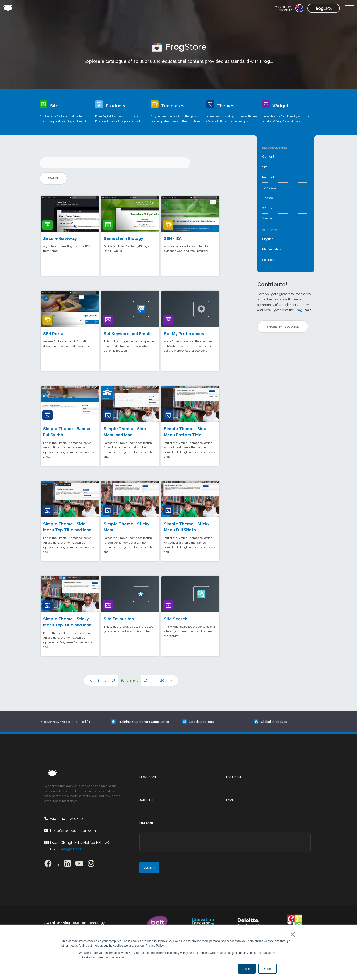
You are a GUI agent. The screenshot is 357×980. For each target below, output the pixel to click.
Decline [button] (268, 969)
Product (268, 177)
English (268, 239)
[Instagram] (91, 864)
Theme (268, 198)
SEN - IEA (173, 238)
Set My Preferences (184, 334)
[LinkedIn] (68, 864)
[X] (58, 864)
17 (146, 680)
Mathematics (272, 249)
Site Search (176, 619)
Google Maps (71, 849)
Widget (268, 208)
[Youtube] (79, 864)
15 (114, 680)
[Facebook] (48, 864)
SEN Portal (54, 334)
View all (268, 218)
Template (269, 188)
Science (268, 260)
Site (265, 167)
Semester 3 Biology (123, 238)
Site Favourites (119, 619)
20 (162, 680)
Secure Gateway (60, 238)
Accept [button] (247, 969)
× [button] (292, 934)
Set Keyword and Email (127, 334)
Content (268, 156)
